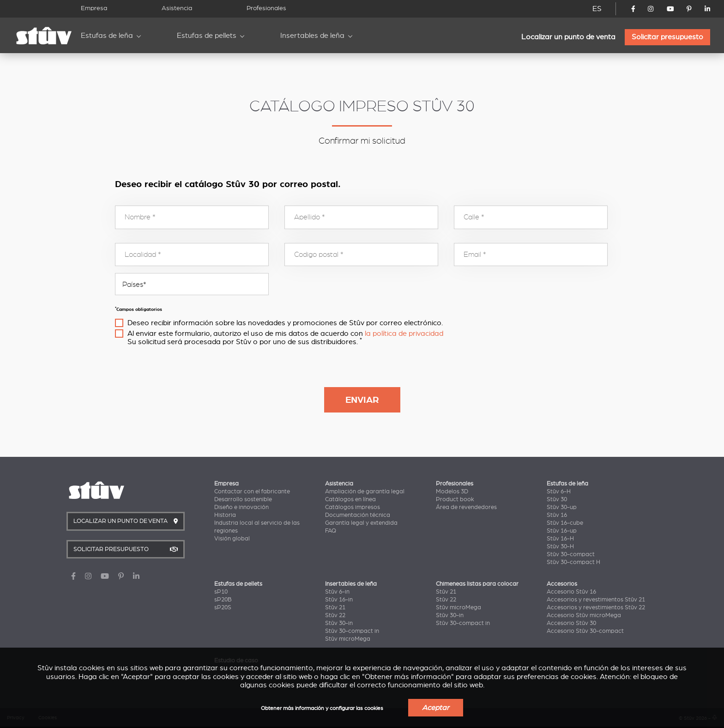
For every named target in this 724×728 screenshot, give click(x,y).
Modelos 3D (452, 491)
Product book (455, 499)
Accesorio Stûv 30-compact (585, 631)
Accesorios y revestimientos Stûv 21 (596, 600)
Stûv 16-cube (565, 523)
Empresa (94, 8)
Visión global (232, 539)
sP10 (221, 592)
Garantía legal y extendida (361, 523)
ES (597, 9)
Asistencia (177, 8)
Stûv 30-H (560, 546)
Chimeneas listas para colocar (477, 584)
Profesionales (266, 8)
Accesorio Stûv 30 (571, 623)
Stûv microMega (348, 639)
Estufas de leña (107, 36)
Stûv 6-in (337, 592)
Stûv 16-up (562, 531)
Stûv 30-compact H (573, 562)
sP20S (223, 607)
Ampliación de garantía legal (365, 491)
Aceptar (436, 708)
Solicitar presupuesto (667, 37)
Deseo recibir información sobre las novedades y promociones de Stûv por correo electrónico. (285, 323)
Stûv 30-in (339, 623)
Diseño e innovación (241, 507)
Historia (225, 515)
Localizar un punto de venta (568, 37)
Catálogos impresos (353, 507)
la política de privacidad (404, 334)
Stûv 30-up (562, 507)
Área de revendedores (466, 507)
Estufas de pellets (207, 36)
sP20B (223, 600)
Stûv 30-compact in (352, 631)
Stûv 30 (557, 499)
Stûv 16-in (339, 600)
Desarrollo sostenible (243, 499)
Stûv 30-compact (571, 554)
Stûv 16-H (560, 539)
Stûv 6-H (559, 491)
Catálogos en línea (350, 499)
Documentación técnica (358, 515)
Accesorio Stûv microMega (584, 615)
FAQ (331, 531)
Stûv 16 (557, 515)
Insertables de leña (312, 36)
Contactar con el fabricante (252, 491)
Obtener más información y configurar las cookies (322, 708)
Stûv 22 (335, 615)
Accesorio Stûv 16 (571, 592)
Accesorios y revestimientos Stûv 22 (596, 607)
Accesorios (562, 584)
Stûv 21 (335, 607)
